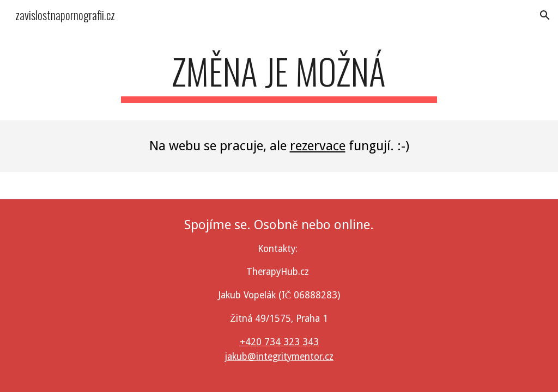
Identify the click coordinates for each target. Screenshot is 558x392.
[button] (545, 15)
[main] (279, 76)
